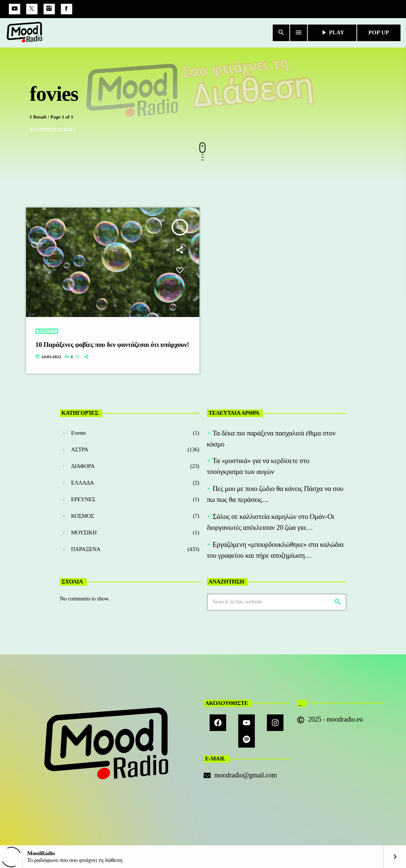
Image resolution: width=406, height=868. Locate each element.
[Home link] (25, 33)
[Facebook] (66, 9)
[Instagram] (49, 9)
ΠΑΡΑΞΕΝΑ (47, 331)
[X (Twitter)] (32, 9)
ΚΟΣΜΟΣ (83, 516)
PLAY (332, 32)
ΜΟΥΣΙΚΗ (84, 532)
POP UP (379, 32)
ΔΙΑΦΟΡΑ (83, 466)
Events (79, 433)
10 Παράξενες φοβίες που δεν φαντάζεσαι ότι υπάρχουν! (112, 345)
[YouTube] (14, 9)
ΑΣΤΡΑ (80, 449)
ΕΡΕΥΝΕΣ (83, 499)
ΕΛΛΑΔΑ (83, 483)
